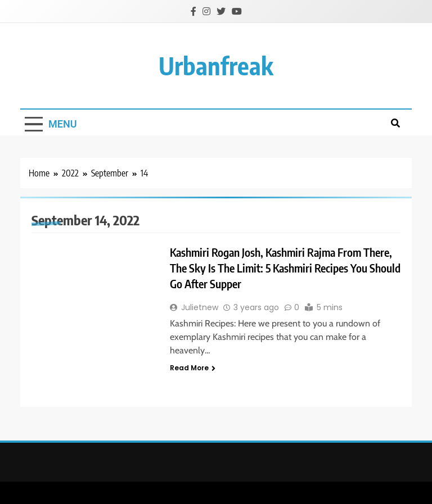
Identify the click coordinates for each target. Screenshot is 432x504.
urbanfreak (216, 65)
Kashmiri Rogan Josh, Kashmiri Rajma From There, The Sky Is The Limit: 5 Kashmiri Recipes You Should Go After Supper (285, 268)
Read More (193, 368)
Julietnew (200, 307)
